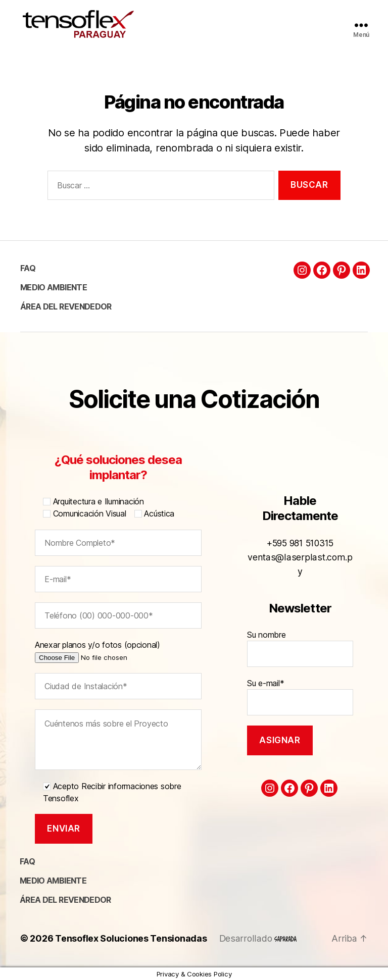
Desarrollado (258, 938)
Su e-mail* (300, 690)
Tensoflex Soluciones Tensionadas (131, 938)
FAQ (28, 268)
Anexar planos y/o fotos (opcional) (112, 651)
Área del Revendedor (66, 306)
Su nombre (300, 641)
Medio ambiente (54, 287)
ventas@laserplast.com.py (300, 564)
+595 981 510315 (300, 551)
